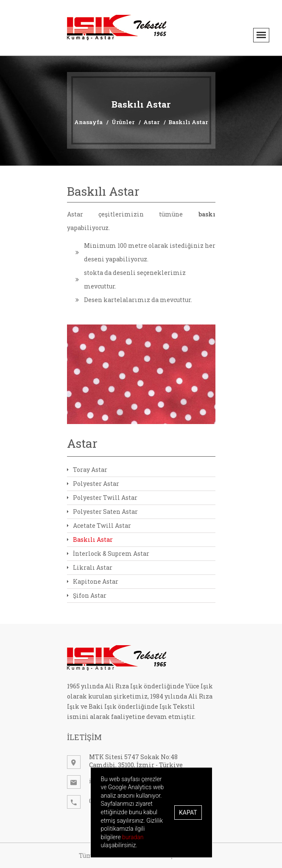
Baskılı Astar (188, 122)
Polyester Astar (93, 484)
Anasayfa (88, 122)
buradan (133, 837)
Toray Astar (87, 470)
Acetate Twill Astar (99, 526)
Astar (151, 122)
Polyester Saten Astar (102, 512)
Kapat (188, 813)
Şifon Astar (87, 595)
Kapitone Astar (93, 581)
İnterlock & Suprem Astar (108, 553)
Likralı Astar (90, 567)
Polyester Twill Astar (102, 498)
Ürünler (123, 122)
